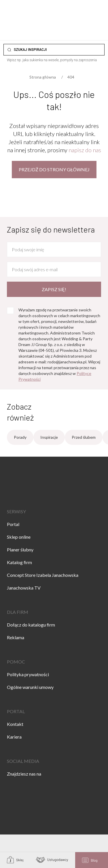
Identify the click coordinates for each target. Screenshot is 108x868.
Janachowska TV (24, 588)
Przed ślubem (84, 437)
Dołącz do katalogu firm (31, 625)
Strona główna (43, 77)
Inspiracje (49, 437)
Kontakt (15, 724)
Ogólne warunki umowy (30, 687)
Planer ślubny (20, 550)
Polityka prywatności (28, 674)
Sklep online (19, 537)
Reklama (16, 637)
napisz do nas (85, 150)
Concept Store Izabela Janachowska (43, 575)
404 (71, 77)
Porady (20, 437)
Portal (13, 524)
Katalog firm (19, 562)
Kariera (14, 737)
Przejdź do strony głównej (54, 169)
